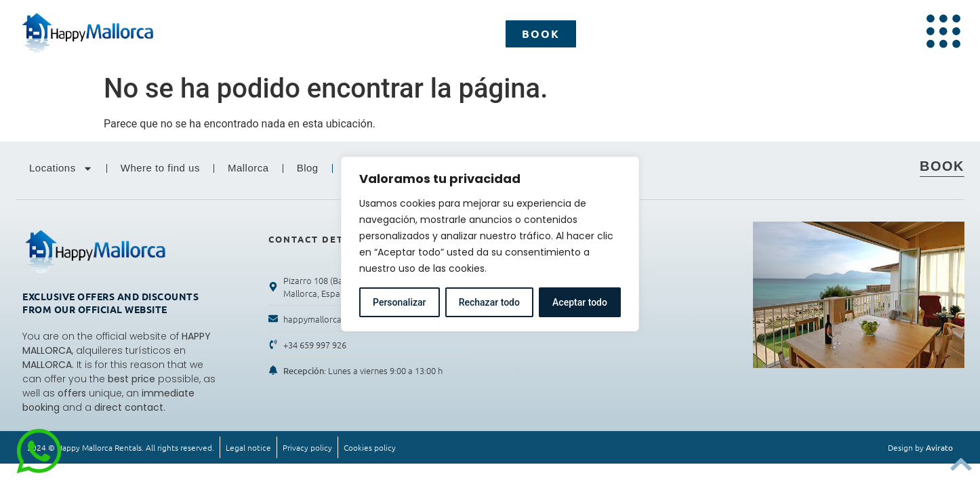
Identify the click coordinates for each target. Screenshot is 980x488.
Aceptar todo (580, 302)
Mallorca (248, 168)
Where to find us (160, 168)
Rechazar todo (489, 302)
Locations (61, 168)
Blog (308, 168)
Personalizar (399, 302)
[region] (490, 244)
